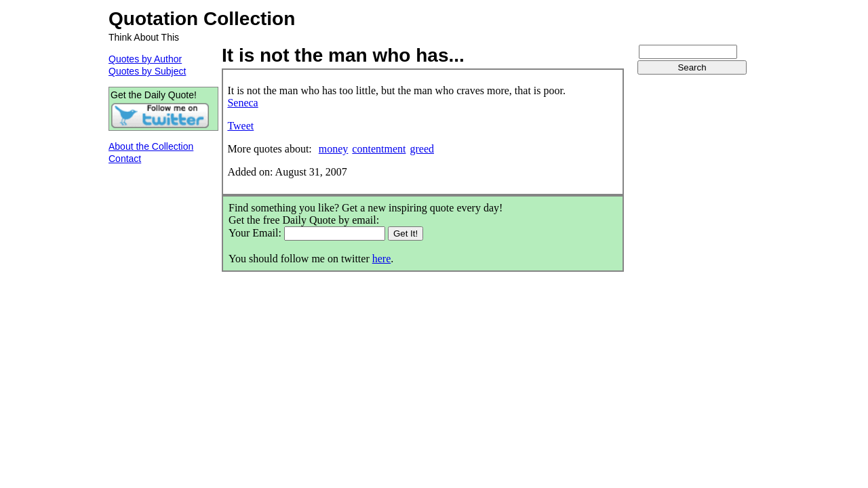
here (382, 259)
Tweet (240, 126)
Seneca (242, 103)
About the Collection (151, 146)
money (334, 149)
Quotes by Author (145, 59)
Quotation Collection (202, 19)
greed (422, 149)
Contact (125, 159)
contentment (379, 149)
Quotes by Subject (147, 71)
